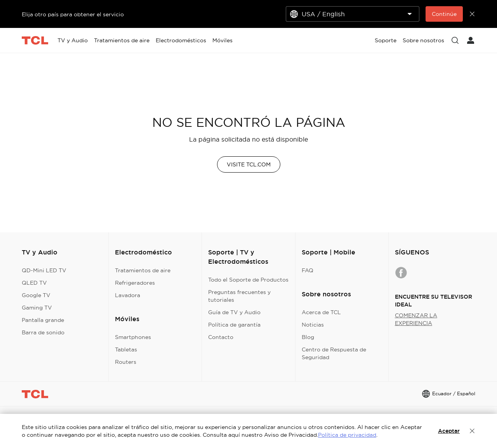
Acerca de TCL (321, 312)
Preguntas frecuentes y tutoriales (239, 296)
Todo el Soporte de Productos (248, 280)
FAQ (308, 270)
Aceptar (449, 431)
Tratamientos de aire (143, 270)
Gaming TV (37, 308)
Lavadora (128, 295)
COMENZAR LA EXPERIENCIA (416, 319)
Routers (126, 362)
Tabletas (126, 349)
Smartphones (133, 337)
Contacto (221, 337)
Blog (308, 337)
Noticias (313, 325)
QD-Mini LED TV (44, 270)
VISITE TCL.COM (249, 164)
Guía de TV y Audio (234, 312)
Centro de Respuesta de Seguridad (334, 353)
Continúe (444, 14)
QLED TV (34, 283)
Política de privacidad (347, 435)
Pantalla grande (43, 320)
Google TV (36, 295)
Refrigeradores (135, 283)
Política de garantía (234, 325)
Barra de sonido (43, 332)
